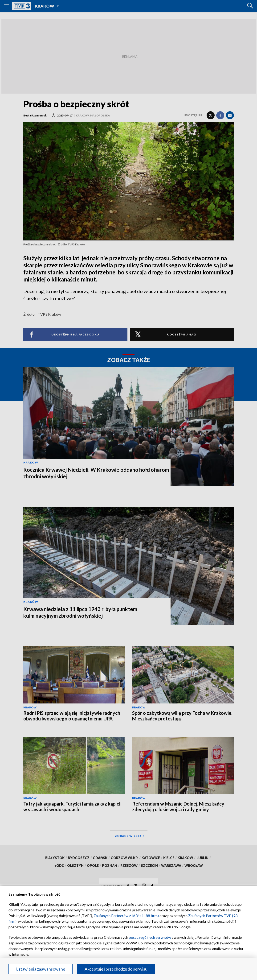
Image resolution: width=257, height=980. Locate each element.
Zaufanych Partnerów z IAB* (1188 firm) (126, 916)
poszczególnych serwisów (150, 937)
